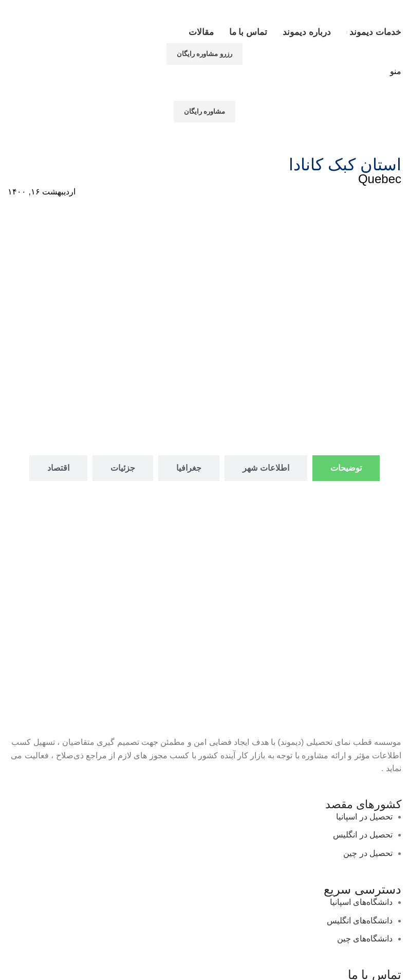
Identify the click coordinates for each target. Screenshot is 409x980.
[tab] (346, 468)
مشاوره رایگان (205, 111)
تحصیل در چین (368, 853)
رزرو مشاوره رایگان (204, 54)
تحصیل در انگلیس (363, 835)
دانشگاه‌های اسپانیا (361, 902)
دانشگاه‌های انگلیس (360, 921)
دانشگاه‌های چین (365, 939)
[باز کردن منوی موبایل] (396, 71)
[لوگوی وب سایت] (362, 10)
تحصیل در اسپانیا (364, 817)
